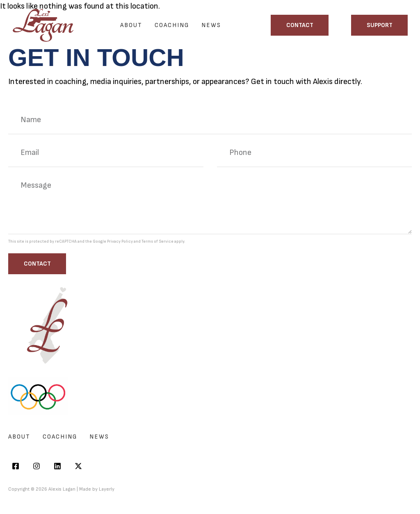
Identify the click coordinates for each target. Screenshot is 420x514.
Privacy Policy (120, 241)
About (131, 25)
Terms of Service (157, 241)
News (211, 25)
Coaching (172, 25)
